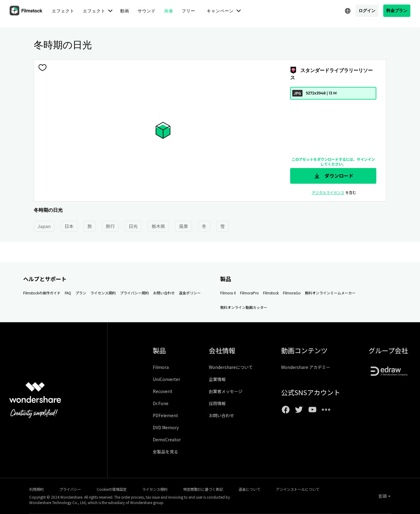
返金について (249, 489)
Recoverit (163, 391)
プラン (81, 293)
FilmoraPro (249, 293)
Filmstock (271, 293)
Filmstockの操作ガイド (42, 293)
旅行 (110, 226)
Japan (44, 226)
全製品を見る (165, 452)
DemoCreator (167, 439)
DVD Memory (166, 427)
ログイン (367, 10)
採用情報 (217, 403)
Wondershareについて (231, 367)
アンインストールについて (298, 489)
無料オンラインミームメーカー (330, 293)
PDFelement (165, 415)
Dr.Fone (161, 403)
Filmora (161, 367)
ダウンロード (333, 176)
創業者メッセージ (226, 391)
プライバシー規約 (134, 293)
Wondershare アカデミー (306, 367)
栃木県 (158, 226)
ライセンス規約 (103, 293)
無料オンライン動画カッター (244, 307)
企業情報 (217, 379)
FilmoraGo (292, 293)
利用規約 (36, 489)
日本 (69, 226)
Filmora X (228, 293)
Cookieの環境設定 (112, 489)
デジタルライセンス (328, 192)
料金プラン (397, 10)
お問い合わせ (164, 293)
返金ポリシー (190, 293)
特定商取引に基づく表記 (203, 489)
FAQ (68, 293)
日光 (133, 226)
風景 (183, 226)
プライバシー (70, 489)
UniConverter (166, 379)
